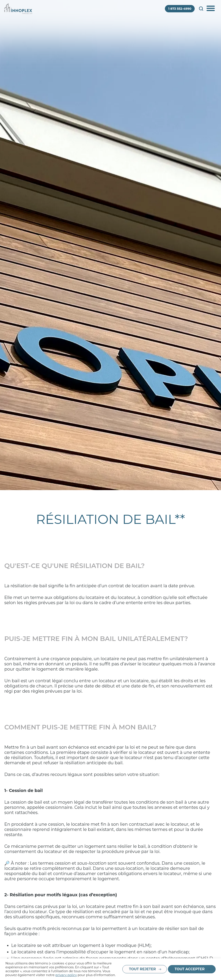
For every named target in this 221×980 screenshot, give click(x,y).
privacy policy (66, 975)
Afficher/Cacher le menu (211, 9)
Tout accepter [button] (190, 969)
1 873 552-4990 (180, 9)
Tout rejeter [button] (142, 969)
